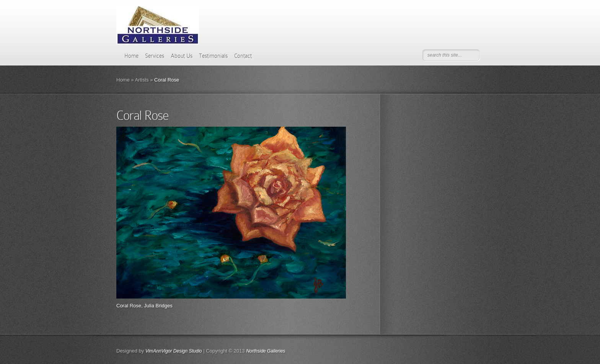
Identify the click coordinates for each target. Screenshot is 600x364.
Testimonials (213, 56)
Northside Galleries (266, 351)
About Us (182, 56)
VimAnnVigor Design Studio (174, 351)
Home (131, 56)
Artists (142, 80)
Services (155, 56)
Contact (243, 56)
